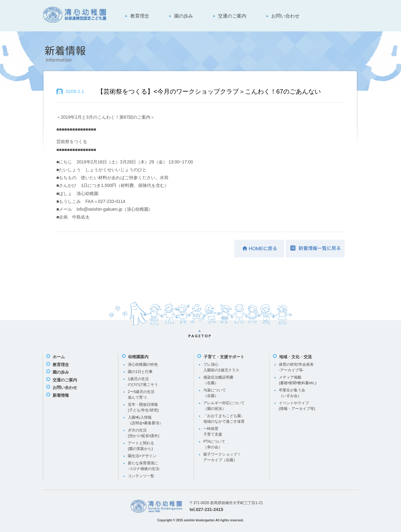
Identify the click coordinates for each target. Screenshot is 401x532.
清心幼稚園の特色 (143, 364)
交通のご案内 (232, 16)
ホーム (59, 357)
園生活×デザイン (142, 456)
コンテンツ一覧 (141, 476)
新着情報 (61, 395)
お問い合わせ (285, 16)
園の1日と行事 (140, 372)
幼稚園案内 (138, 357)
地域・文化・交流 (295, 357)
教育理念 (140, 16)
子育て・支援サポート (224, 357)
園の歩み (184, 16)
